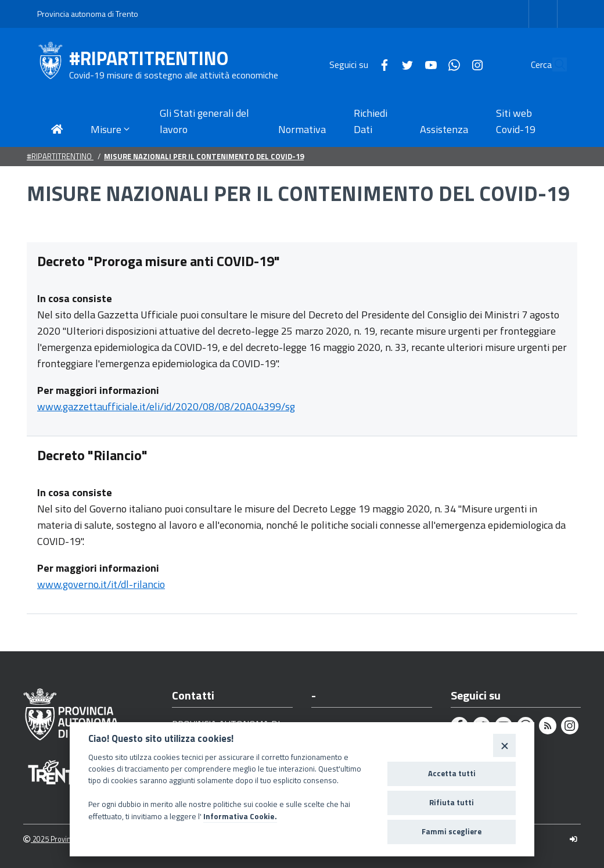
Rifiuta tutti (452, 802)
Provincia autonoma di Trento (88, 14)
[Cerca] (553, 64)
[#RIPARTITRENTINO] (53, 64)
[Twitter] (381, 64)
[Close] (504, 745)
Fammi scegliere (452, 831)
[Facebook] (358, 64)
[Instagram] (451, 64)
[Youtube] (404, 64)
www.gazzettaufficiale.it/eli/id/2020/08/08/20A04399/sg (166, 406)
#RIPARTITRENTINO (149, 58)
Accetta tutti (452, 773)
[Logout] (574, 839)
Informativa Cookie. (240, 816)
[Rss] (548, 726)
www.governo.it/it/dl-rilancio (101, 584)
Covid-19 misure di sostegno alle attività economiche (174, 75)
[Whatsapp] (427, 64)
